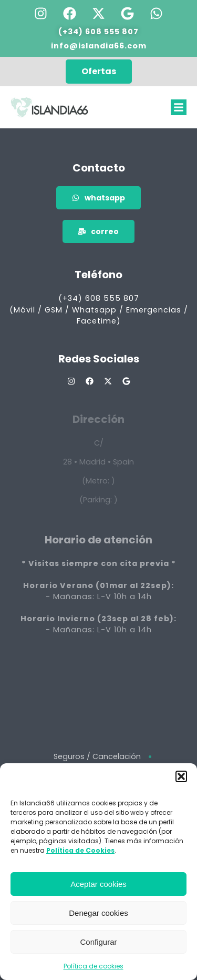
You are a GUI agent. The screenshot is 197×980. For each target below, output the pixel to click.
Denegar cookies (98, 913)
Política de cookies (94, 966)
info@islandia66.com (99, 46)
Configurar (98, 942)
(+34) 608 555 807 (98, 32)
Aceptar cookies (98, 884)
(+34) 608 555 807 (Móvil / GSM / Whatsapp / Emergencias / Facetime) (99, 310)
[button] (181, 776)
